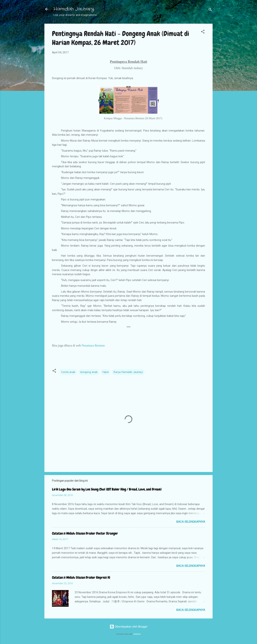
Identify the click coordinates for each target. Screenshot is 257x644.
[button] (203, 32)
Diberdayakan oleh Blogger (129, 627)
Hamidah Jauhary (74, 9)
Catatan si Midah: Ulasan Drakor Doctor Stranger (85, 533)
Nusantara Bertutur (93, 345)
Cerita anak (68, 372)
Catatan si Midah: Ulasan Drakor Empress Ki (81, 577)
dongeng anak (89, 372)
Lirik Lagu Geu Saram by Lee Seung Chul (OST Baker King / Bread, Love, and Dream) (107, 489)
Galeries (137, 634)
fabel (106, 372)
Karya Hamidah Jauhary (128, 372)
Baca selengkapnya (191, 522)
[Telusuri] (210, 10)
